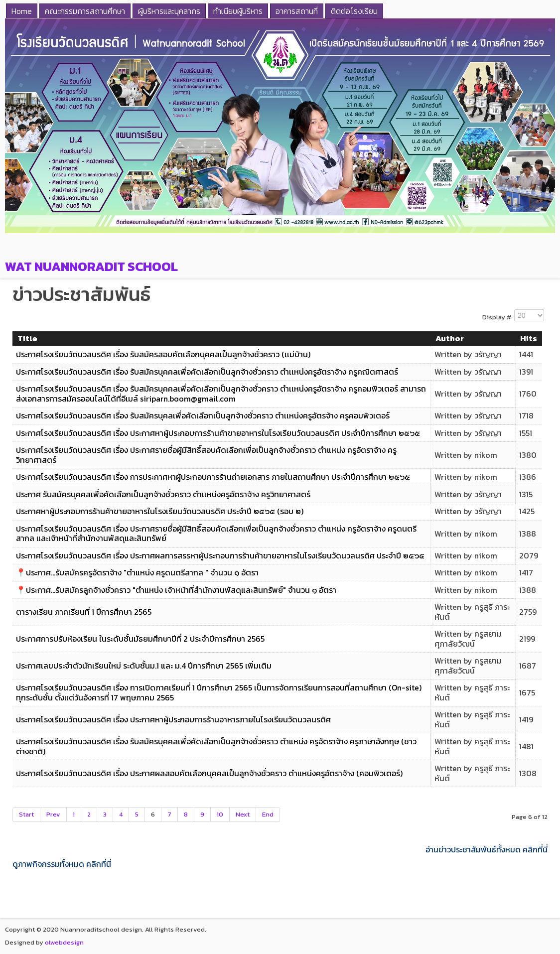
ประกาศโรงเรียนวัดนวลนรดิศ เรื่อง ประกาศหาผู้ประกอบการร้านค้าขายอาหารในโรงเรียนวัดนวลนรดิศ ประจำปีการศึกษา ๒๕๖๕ (218, 433)
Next (243, 814)
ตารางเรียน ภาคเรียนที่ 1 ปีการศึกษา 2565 (84, 612)
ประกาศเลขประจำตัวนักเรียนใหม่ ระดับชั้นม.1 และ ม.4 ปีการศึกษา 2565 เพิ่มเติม (144, 666)
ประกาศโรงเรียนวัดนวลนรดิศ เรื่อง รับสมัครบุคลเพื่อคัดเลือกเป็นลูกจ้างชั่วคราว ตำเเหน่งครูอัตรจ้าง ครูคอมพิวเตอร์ (203, 415)
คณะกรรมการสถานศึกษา (85, 11)
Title (27, 338)
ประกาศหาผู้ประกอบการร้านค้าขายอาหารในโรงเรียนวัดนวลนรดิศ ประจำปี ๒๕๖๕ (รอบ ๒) (160, 511)
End (268, 814)
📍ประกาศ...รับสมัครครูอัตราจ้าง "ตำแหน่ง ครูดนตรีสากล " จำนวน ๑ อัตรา (137, 572)
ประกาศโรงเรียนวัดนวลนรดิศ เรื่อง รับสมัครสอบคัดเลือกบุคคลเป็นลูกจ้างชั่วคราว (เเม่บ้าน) (163, 354)
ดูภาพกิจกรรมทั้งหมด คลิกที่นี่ (62, 864)
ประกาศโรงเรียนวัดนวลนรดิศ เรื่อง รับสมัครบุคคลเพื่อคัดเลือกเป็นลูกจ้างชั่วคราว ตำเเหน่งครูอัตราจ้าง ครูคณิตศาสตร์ (207, 372)
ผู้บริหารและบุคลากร (169, 11)
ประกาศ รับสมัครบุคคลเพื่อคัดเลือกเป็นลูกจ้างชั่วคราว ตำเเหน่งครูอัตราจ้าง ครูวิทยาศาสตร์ (163, 494)
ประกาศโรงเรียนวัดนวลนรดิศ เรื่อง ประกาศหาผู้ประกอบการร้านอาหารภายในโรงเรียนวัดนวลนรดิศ (173, 719)
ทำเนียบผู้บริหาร (238, 11)
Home (22, 11)
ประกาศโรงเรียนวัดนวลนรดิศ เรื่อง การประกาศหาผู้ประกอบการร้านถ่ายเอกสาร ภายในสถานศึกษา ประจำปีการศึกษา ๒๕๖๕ (213, 477)
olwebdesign (64, 942)
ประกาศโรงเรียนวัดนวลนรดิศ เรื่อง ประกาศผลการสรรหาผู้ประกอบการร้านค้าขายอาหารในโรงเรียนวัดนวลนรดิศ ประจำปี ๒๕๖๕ (220, 555)
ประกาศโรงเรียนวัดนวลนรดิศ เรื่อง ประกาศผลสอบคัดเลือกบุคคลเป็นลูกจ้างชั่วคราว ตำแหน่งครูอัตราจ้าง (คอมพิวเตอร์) (209, 773)
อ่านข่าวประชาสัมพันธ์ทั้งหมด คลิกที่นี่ (487, 850)
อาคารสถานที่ (297, 11)
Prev (53, 814)
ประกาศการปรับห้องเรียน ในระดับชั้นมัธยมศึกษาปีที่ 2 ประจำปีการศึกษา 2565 (140, 639)
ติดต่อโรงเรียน (354, 11)
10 (220, 814)
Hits (529, 338)
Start (26, 814)
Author (450, 338)
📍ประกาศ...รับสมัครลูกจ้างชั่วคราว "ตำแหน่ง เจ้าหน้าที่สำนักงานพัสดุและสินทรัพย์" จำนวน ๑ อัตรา (176, 590)
